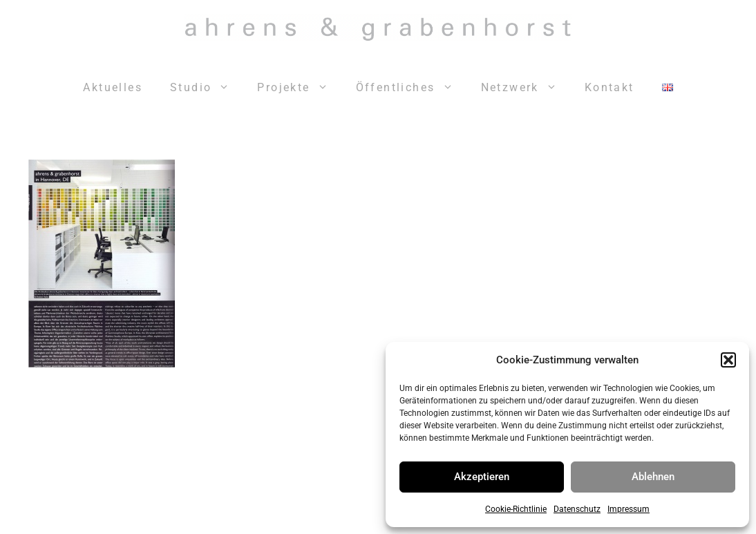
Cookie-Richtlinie (516, 509)
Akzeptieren (482, 477)
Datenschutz (577, 509)
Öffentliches (412, 88)
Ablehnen (653, 477)
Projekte (299, 88)
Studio (207, 88)
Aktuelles (113, 87)
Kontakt (609, 87)
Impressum (629, 509)
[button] (728, 360)
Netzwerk (526, 88)
